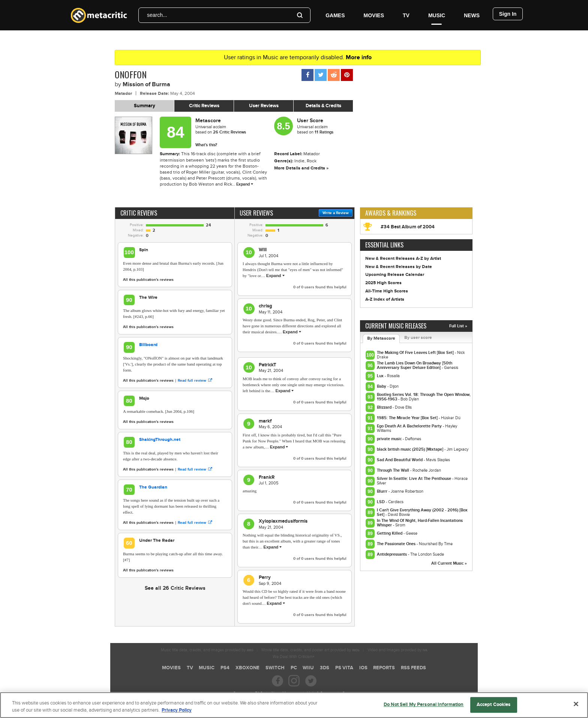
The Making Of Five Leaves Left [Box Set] (416, 353)
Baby (382, 386)
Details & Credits (323, 106)
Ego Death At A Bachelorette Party (410, 426)
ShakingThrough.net (160, 440)
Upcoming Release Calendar (395, 275)
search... (157, 15)
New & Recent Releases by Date (399, 267)
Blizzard (385, 407)
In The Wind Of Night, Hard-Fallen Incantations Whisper (420, 523)
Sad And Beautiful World (400, 460)
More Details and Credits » (301, 168)
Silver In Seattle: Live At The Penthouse (415, 479)
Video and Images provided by (397, 650)
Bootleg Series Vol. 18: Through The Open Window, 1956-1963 (424, 397)
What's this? (206, 145)
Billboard (148, 345)
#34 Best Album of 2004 (408, 227)
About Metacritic (285, 693)
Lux (381, 376)
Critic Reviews (204, 106)
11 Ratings (324, 132)
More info (359, 57)
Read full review (195, 381)
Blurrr (383, 491)
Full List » (458, 326)
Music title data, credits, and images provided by (207, 650)
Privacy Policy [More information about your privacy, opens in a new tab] (177, 715)
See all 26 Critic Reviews (175, 588)
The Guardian (153, 487)
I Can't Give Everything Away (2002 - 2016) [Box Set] (422, 512)
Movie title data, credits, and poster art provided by (310, 650)
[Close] (576, 709)
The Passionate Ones (397, 544)
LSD (381, 502)
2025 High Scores (383, 283)
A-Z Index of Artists (385, 299)
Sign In (508, 14)
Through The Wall (394, 470)
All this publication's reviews (148, 280)
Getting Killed (390, 533)
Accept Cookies (494, 709)
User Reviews (264, 106)
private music (390, 439)
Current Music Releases (396, 326)
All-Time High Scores (387, 291)
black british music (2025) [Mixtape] (411, 449)
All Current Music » (449, 563)
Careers (240, 693)
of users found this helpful (320, 287)
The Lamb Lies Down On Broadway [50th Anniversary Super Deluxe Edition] (415, 365)
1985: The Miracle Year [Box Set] (408, 418)
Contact (349, 693)
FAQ (259, 693)
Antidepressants (392, 554)
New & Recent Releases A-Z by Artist (403, 259)
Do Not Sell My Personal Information (424, 709)
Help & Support (321, 693)
